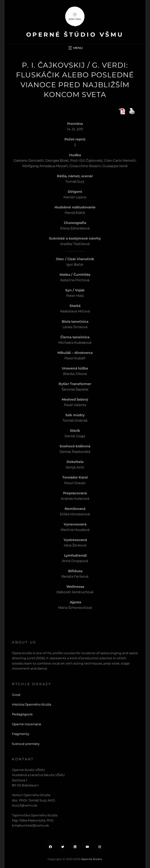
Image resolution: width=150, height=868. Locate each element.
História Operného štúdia (32, 705)
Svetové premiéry (26, 744)
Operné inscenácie (27, 724)
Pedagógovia (22, 714)
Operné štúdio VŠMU (75, 35)
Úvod (16, 695)
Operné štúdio (92, 859)
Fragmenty (21, 734)
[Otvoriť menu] (75, 48)
